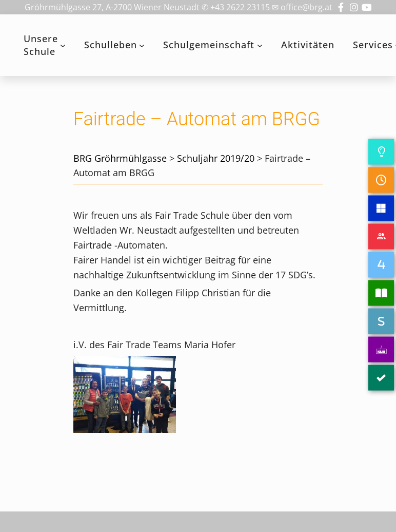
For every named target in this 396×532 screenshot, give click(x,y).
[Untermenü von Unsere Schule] (63, 45)
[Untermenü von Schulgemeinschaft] (260, 45)
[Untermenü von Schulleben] (142, 45)
